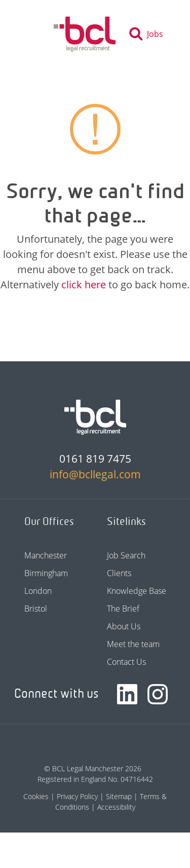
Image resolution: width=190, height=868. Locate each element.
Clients (119, 573)
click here (84, 285)
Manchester (46, 555)
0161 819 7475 (95, 459)
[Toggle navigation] (34, 34)
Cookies (36, 796)
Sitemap (119, 796)
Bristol (36, 609)
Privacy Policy (77, 796)
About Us (124, 626)
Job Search (126, 555)
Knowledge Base (137, 591)
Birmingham (46, 573)
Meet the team (133, 644)
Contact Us (126, 662)
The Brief (123, 609)
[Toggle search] (149, 34)
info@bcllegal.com (95, 474)
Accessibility (116, 807)
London (38, 591)
